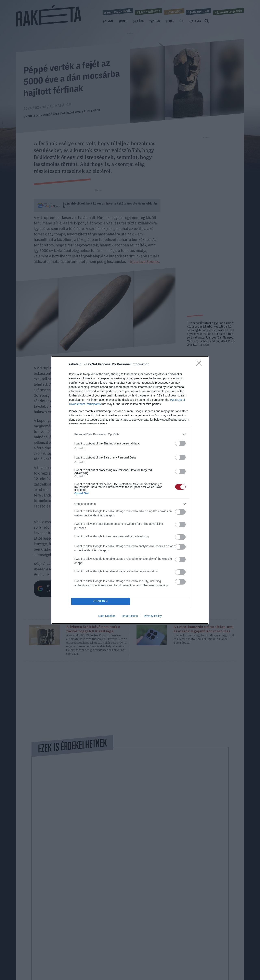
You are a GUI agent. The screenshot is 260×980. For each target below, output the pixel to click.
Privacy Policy (153, 616)
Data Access (130, 616)
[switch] (180, 443)
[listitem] (130, 434)
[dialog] (130, 490)
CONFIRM (101, 601)
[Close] (200, 365)
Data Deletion (107, 616)
